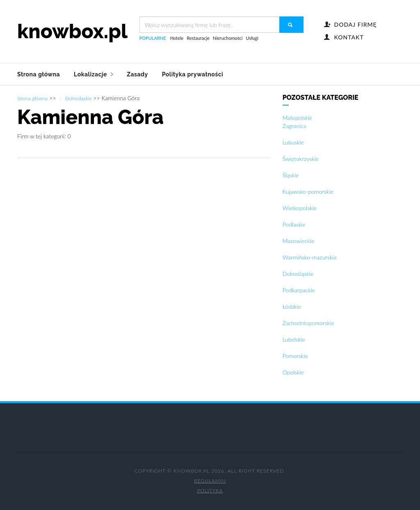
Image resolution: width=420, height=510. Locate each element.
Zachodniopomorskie (308, 323)
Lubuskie (293, 142)
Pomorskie (295, 355)
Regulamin (210, 480)
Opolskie (293, 372)
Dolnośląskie (79, 98)
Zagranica (294, 125)
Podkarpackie (299, 290)
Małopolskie (298, 117)
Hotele (177, 38)
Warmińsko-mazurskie (310, 257)
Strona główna (39, 74)
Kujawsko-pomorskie (308, 191)
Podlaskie (294, 224)
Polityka (210, 490)
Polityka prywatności (193, 74)
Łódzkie (292, 306)
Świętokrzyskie (301, 158)
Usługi (252, 38)
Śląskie (291, 175)
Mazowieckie (299, 240)
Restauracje (198, 38)
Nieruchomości (228, 38)
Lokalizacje (93, 74)
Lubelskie (294, 339)
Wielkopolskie (300, 208)
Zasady (137, 74)
